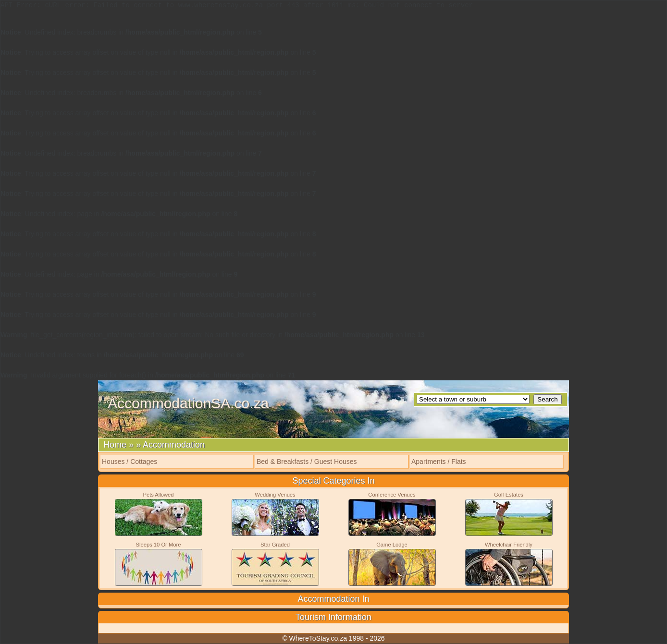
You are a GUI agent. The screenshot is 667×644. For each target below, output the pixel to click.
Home (115, 445)
